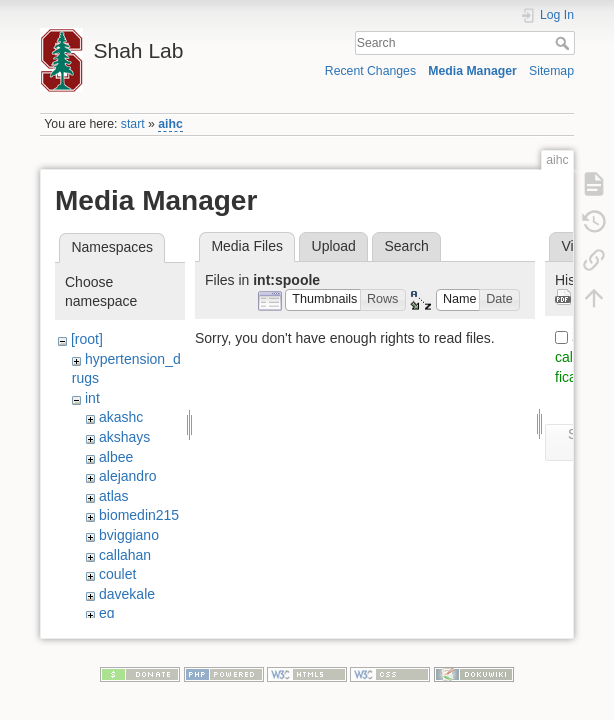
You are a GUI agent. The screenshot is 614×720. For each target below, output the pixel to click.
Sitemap (551, 71)
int (92, 398)
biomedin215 (139, 515)
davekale (127, 594)
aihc (170, 124)
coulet (117, 574)
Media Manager (472, 71)
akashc (121, 417)
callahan (125, 555)
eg (107, 613)
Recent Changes (370, 71)
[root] (87, 339)
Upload (334, 246)
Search (564, 43)
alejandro (128, 476)
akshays (124, 437)
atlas (114, 496)
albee (116, 457)
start (133, 124)
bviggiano (129, 535)
